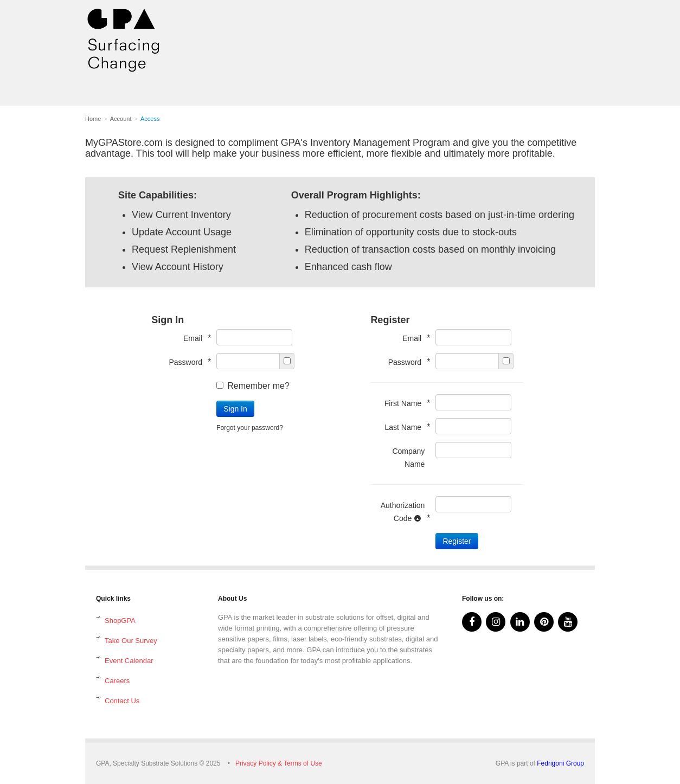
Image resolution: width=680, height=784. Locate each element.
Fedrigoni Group (560, 763)
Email (194, 338)
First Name (405, 403)
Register (457, 541)
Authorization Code (403, 512)
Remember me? (253, 386)
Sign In (235, 409)
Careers (117, 681)
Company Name (408, 458)
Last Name (405, 427)
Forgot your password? (250, 428)
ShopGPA (120, 621)
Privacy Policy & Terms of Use (279, 763)
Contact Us (122, 701)
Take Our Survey (131, 641)
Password (187, 362)
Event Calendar (129, 661)
